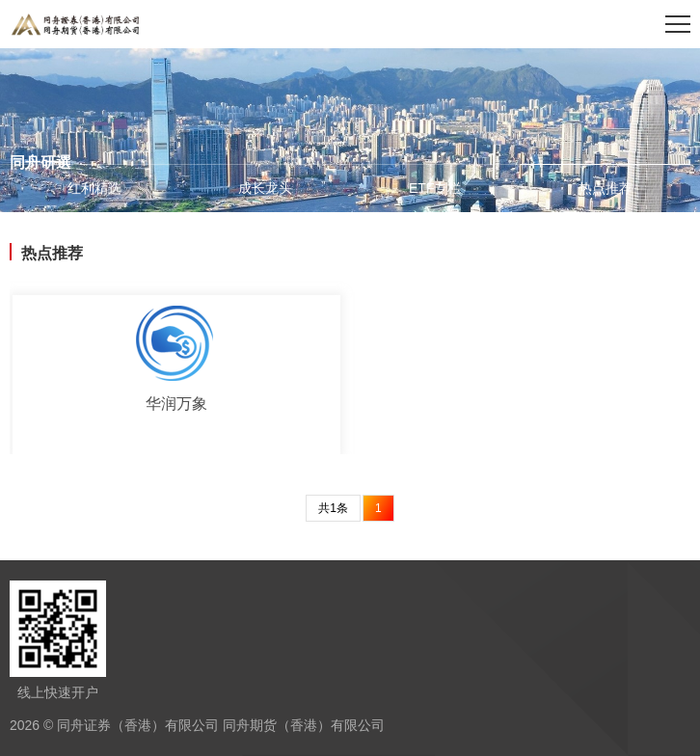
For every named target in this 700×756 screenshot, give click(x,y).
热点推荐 (606, 188)
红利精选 (94, 188)
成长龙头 (265, 188)
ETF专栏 (435, 188)
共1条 (333, 508)
